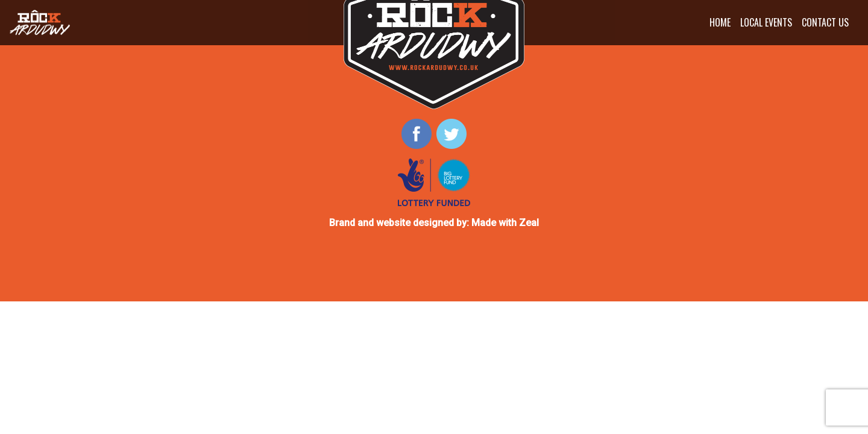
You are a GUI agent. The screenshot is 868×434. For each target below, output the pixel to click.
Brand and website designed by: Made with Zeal (434, 223)
